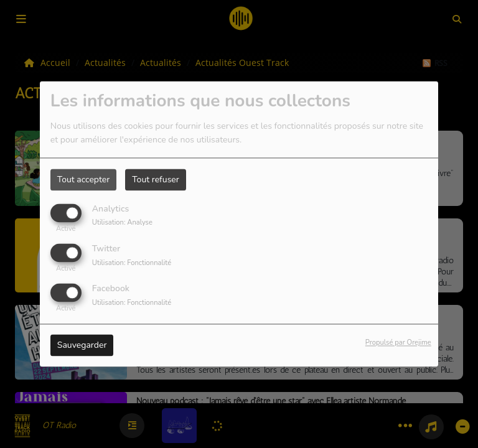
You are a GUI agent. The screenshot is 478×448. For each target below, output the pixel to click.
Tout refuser (156, 180)
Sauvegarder (82, 346)
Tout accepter (83, 180)
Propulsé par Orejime (398, 343)
